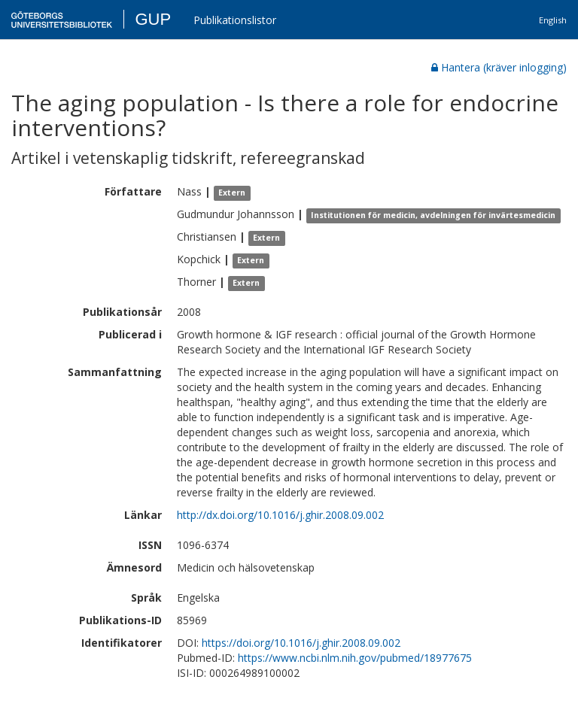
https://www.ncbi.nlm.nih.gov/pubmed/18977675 (355, 658)
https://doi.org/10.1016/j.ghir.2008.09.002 (301, 643)
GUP (153, 19)
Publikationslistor (235, 20)
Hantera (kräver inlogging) (499, 67)
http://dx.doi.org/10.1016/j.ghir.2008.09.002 (280, 515)
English (553, 20)
